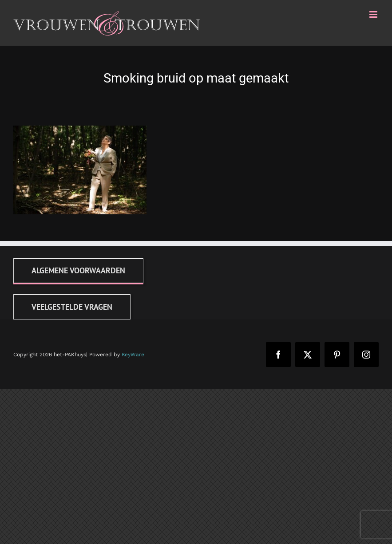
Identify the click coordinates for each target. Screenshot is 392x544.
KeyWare (133, 355)
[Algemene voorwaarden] (78, 270)
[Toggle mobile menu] (374, 14)
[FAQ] (72, 307)
